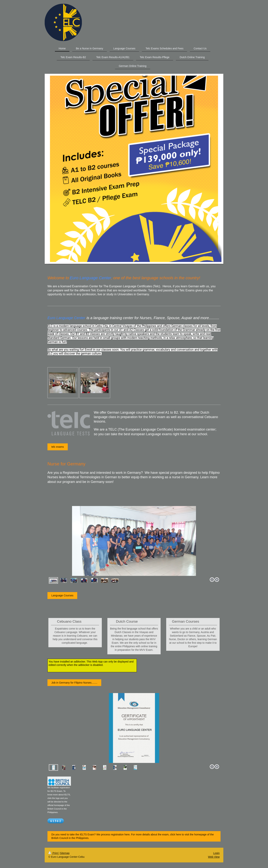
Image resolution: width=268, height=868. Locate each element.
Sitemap (65, 853)
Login (216, 853)
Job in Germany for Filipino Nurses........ (74, 683)
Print (54, 853)
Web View (214, 857)
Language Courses (62, 595)
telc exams (58, 447)
